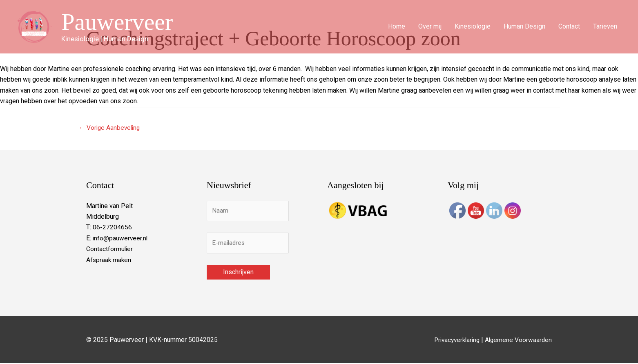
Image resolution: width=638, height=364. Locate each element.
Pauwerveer (119, 22)
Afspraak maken (109, 260)
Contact (569, 27)
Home (397, 27)
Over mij (430, 27)
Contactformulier (110, 249)
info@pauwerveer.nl (121, 239)
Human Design (524, 27)
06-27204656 (112, 228)
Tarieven (605, 27)
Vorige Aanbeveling (111, 128)
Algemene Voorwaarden (518, 340)
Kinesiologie (473, 27)
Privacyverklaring (454, 340)
